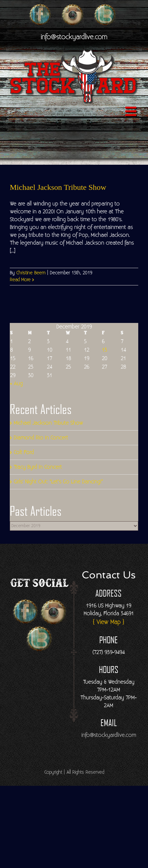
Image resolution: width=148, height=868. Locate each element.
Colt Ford (24, 452)
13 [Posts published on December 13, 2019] (104, 350)
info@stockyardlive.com (74, 37)
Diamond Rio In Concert (41, 438)
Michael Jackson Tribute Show (58, 187)
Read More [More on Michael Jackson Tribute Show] (20, 280)
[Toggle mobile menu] (132, 111)
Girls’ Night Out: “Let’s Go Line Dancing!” (58, 482)
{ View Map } (108, 622)
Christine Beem (31, 273)
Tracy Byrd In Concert (38, 467)
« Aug (16, 384)
